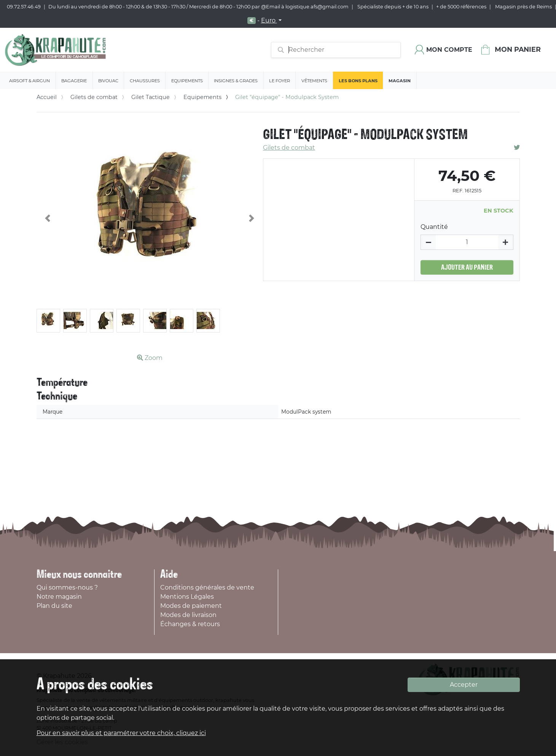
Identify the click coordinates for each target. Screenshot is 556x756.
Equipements (187, 81)
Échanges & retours (190, 624)
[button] (48, 218)
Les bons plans (358, 81)
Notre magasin (59, 597)
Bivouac (108, 81)
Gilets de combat (94, 97)
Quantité (434, 227)
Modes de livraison (188, 615)
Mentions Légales (187, 597)
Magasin (400, 81)
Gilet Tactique (151, 97)
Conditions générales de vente (207, 587)
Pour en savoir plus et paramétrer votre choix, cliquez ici (121, 733)
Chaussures (145, 81)
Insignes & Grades (236, 81)
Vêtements (314, 81)
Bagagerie (74, 81)
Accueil (47, 97)
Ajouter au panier (467, 267)
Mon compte (449, 50)
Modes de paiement (191, 606)
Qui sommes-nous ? (67, 587)
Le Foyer (280, 81)
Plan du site (54, 606)
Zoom (150, 358)
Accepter (464, 685)
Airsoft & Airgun (29, 81)
